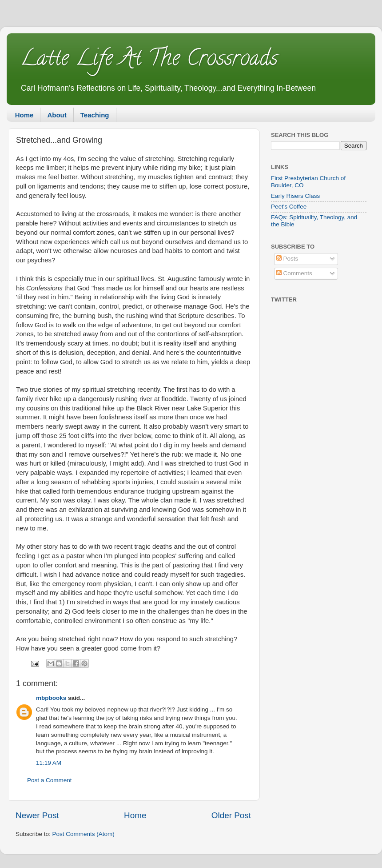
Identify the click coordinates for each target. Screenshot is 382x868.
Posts (287, 259)
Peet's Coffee (289, 207)
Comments (294, 273)
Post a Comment (50, 780)
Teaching (95, 115)
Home (24, 115)
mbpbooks (51, 698)
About (57, 115)
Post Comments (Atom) (84, 834)
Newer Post (37, 815)
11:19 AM (49, 763)
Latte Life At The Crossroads (149, 60)
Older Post (231, 815)
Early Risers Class (295, 196)
